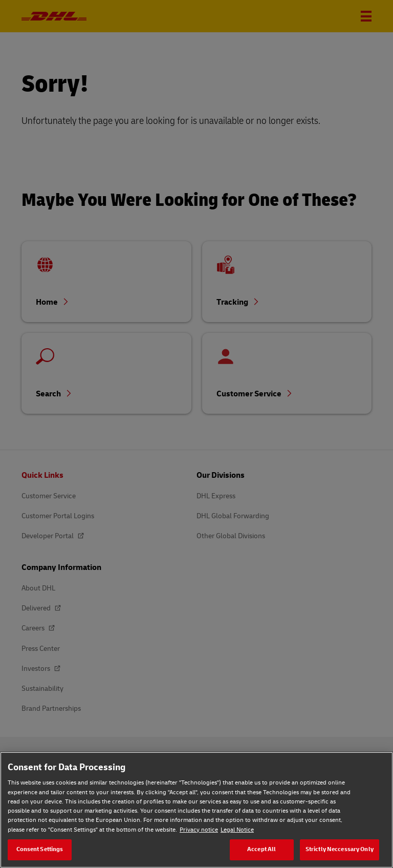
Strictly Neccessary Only (340, 849)
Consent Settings (40, 849)
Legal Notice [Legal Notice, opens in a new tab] (237, 830)
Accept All (261, 849)
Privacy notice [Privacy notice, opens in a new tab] (199, 830)
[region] (196, 810)
